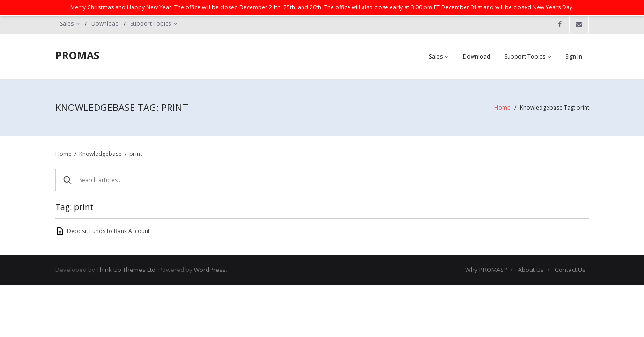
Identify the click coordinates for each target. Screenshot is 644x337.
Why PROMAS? (486, 270)
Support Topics (151, 24)
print (136, 154)
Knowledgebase (100, 154)
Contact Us (570, 270)
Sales (67, 24)
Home (502, 107)
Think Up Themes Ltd (126, 270)
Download (105, 24)
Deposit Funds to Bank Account (108, 231)
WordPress (210, 270)
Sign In (574, 56)
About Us (531, 270)
